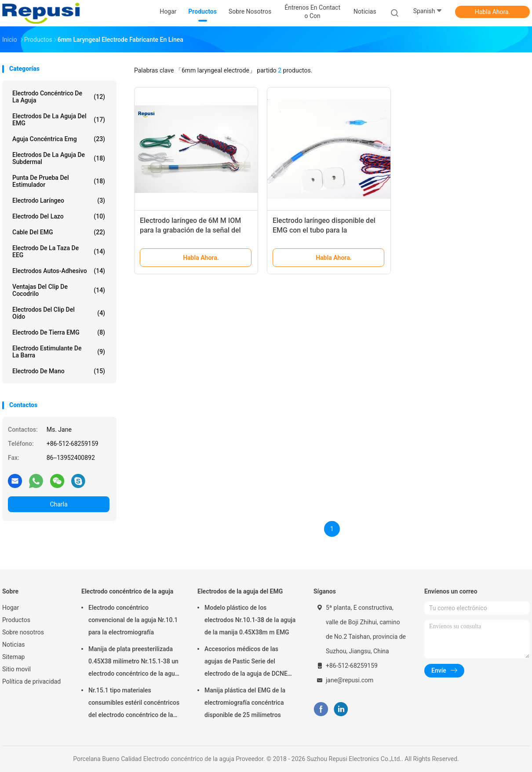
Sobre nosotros (23, 632)
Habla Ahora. (493, 12)
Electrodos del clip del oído (59, 313)
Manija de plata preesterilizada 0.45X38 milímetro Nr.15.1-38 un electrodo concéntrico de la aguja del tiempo (134, 663)
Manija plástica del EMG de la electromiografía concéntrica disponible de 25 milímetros (245, 703)
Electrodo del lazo (59, 216)
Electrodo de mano (59, 371)
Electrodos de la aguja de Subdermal (59, 158)
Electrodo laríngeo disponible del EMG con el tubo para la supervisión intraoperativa (324, 230)
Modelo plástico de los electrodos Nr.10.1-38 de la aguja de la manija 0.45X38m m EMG (250, 620)
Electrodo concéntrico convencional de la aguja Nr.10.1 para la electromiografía (133, 620)
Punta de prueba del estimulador (59, 181)
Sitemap (13, 657)
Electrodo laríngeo (59, 200)
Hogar (11, 608)
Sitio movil (16, 669)
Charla (58, 504)
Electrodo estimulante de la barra (59, 352)
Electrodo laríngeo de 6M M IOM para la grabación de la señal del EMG (190, 230)
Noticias (14, 645)
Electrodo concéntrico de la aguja (59, 97)
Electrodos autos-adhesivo (59, 271)
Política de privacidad (31, 681)
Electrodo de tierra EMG (59, 332)
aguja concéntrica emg (59, 139)
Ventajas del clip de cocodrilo (59, 290)
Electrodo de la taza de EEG (59, 251)
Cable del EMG (59, 232)
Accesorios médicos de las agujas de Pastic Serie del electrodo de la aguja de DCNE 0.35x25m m (246, 663)
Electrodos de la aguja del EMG (59, 120)
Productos (16, 620)
